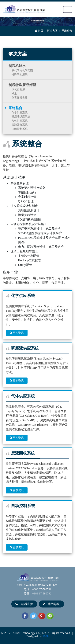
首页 (39, 31)
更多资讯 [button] (17, 333)
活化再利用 (18, 89)
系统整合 (15, 108)
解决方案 (52, 31)
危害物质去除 (20, 98)
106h (46, 636)
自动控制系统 (20, 129)
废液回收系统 (20, 125)
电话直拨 (24, 604)
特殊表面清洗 (20, 74)
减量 (14, 93)
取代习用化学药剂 (22, 70)
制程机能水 (17, 66)
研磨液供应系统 (21, 117)
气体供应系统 (20, 121)
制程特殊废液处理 (22, 85)
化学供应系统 (20, 113)
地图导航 (51, 604)
